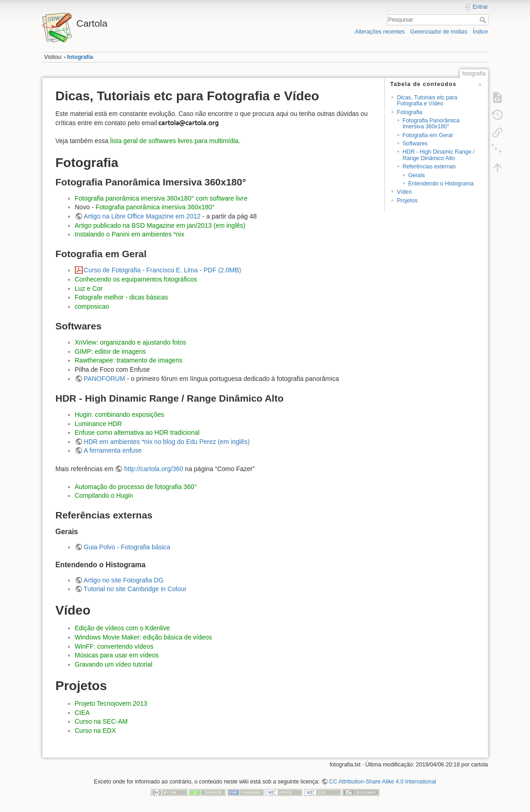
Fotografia (409, 112)
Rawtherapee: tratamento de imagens (129, 360)
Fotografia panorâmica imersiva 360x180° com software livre (161, 198)
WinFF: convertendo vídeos (114, 646)
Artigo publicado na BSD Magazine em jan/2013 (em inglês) (160, 225)
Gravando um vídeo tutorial (114, 664)
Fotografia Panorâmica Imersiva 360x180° (431, 124)
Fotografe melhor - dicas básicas (122, 297)
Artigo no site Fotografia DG (124, 580)
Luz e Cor (89, 288)
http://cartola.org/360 (154, 469)
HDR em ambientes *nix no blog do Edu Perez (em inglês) (167, 442)
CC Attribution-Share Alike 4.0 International (383, 782)
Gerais (416, 175)
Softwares (415, 144)
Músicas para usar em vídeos (117, 655)
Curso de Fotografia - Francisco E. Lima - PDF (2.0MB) (162, 270)
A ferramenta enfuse (113, 450)
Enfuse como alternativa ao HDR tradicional (137, 432)
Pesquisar (484, 20)
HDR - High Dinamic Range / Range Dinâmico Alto (439, 155)
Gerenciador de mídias (439, 32)
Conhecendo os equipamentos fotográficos (136, 279)
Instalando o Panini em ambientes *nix (130, 234)
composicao (92, 306)
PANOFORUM (104, 379)
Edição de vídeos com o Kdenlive (123, 628)
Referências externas (429, 167)
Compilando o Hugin (104, 495)
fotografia (80, 57)
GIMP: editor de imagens (111, 351)
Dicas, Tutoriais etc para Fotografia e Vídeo (427, 101)
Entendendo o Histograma (441, 184)
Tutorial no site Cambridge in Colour (135, 589)
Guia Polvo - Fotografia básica (127, 547)
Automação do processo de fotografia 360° (136, 487)
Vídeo (404, 192)
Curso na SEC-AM (101, 721)
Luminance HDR (99, 424)
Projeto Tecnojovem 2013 (111, 703)
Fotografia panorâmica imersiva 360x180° (155, 207)
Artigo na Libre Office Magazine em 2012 (142, 216)
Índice (481, 32)
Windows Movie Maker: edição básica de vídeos (144, 637)
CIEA (83, 713)
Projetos (407, 201)
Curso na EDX (95, 731)
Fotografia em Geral (428, 135)
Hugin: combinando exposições (120, 415)
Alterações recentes (380, 32)
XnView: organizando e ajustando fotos (131, 342)
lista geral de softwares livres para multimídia (174, 141)
